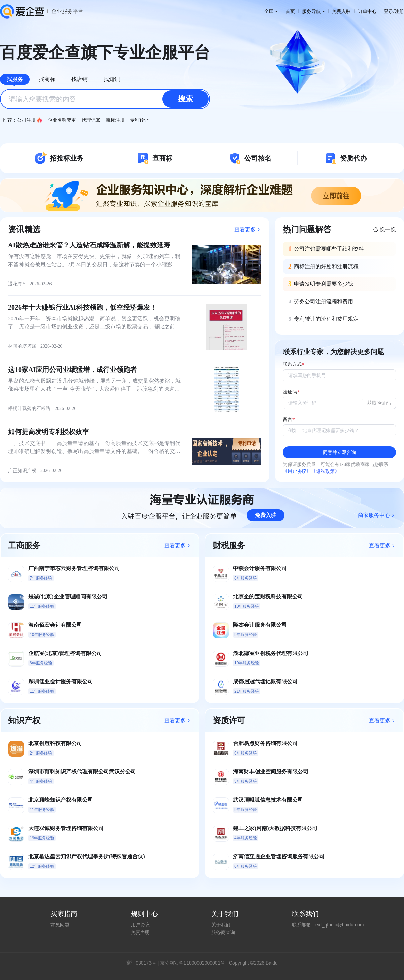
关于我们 (221, 925)
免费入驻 (341, 11)
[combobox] (105, 99)
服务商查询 (223, 932)
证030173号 (144, 963)
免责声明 (140, 932)
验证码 (290, 392)
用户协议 (140, 925)
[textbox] (105, 99)
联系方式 (292, 364)
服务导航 (313, 11)
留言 (288, 419)
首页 (290, 11)
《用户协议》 (297, 471)
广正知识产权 (22, 471)
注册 (399, 11)
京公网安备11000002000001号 (192, 963)
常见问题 (60, 925)
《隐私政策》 (325, 471)
